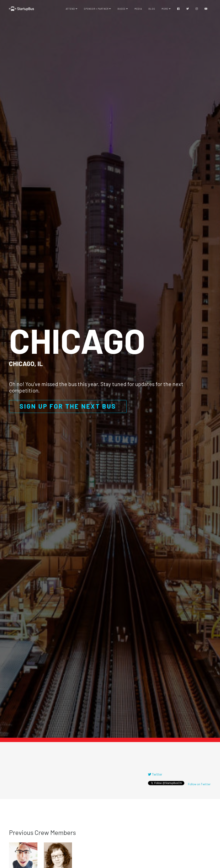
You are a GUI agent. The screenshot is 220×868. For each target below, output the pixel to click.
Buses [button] (123, 9)
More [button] (166, 9)
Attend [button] (72, 9)
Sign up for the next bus (68, 406)
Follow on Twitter (199, 784)
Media (138, 9)
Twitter (155, 774)
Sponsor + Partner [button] (98, 9)
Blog (152, 9)
